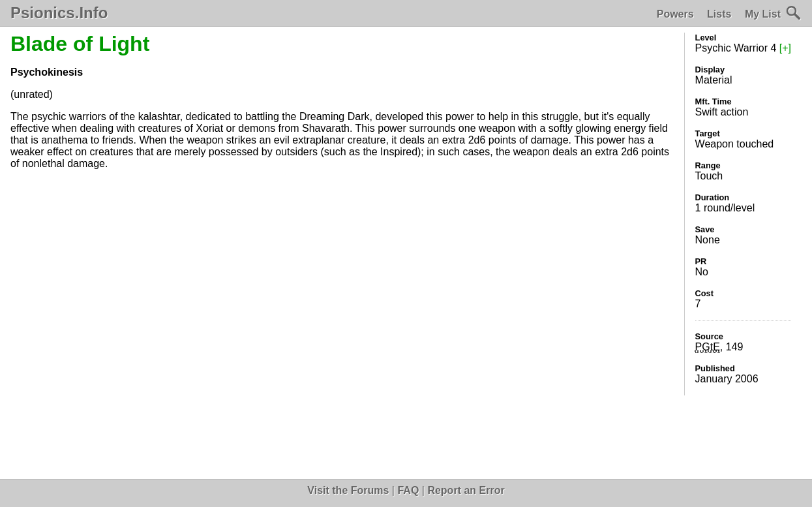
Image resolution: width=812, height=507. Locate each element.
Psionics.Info (59, 13)
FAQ (408, 490)
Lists (719, 14)
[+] (785, 48)
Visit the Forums (348, 490)
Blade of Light (80, 44)
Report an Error (466, 490)
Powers (675, 14)
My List (763, 14)
